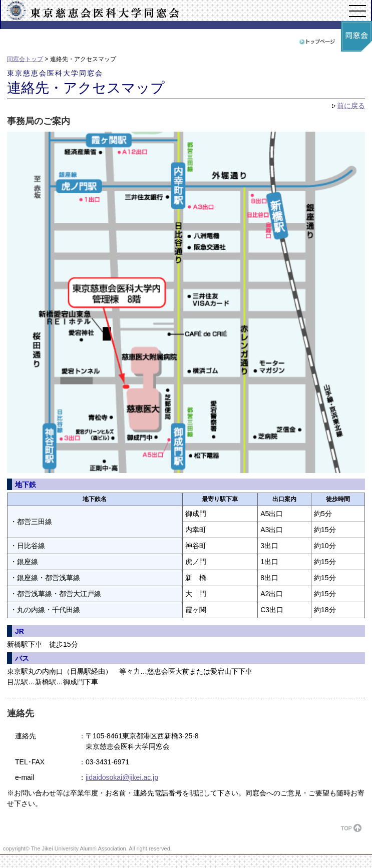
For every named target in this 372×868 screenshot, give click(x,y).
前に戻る (351, 106)
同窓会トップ (25, 59)
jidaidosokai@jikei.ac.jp (122, 777)
